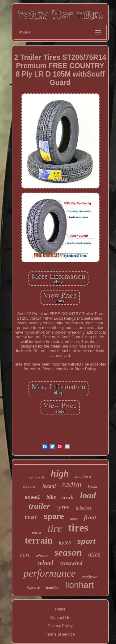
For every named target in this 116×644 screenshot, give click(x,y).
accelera (83, 476)
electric (30, 487)
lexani (49, 486)
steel (32, 497)
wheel (45, 563)
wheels (42, 556)
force (74, 519)
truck (68, 497)
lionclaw (53, 588)
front (90, 517)
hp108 (65, 543)
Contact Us (60, 617)
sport (86, 541)
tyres (63, 507)
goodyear (89, 577)
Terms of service (60, 634)
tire (55, 528)
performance (50, 573)
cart (25, 555)
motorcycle (37, 477)
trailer (39, 506)
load (88, 495)
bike (51, 497)
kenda (92, 487)
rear (31, 517)
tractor (37, 532)
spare (54, 516)
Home (60, 609)
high (60, 473)
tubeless (84, 508)
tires (78, 528)
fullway (33, 588)
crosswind (71, 563)
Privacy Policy (60, 626)
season (68, 552)
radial (72, 484)
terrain (39, 540)
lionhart (79, 585)
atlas (94, 554)
